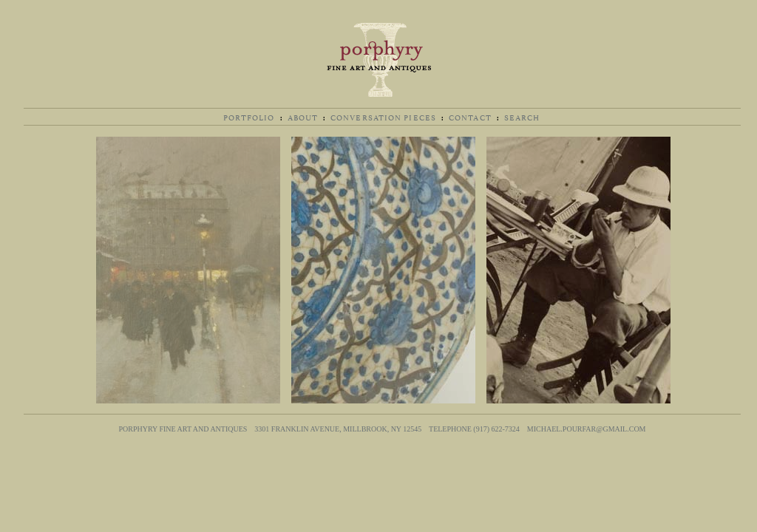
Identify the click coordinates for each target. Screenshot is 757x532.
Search (522, 117)
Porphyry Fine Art (378, 59)
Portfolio (249, 117)
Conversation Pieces (383, 117)
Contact (470, 117)
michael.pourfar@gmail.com (587, 429)
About (303, 117)
